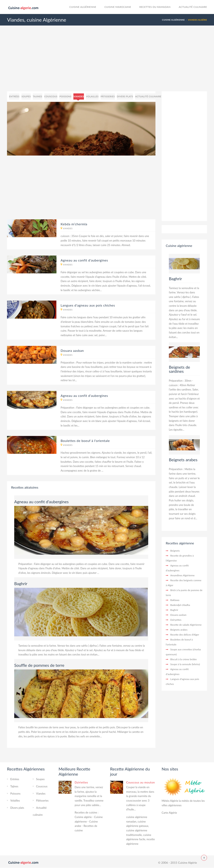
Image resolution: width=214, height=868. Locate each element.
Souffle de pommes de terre (39, 665)
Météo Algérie (170, 801)
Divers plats (125, 96)
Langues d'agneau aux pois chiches (88, 305)
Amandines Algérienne (182, 575)
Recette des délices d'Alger (185, 635)
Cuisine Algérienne (83, 7)
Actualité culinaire (193, 7)
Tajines (37, 96)
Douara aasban (72, 350)
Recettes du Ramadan (155, 7)
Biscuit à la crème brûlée (183, 659)
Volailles (92, 96)
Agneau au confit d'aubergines (84, 260)
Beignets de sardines (179, 369)
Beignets (175, 551)
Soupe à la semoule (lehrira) (185, 664)
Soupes (26, 96)
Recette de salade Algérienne (186, 625)
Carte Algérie (169, 813)
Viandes (79, 96)
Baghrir (21, 583)
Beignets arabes (183, 460)
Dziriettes (81, 782)
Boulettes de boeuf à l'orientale (85, 441)
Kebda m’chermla (74, 224)
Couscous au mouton (141, 782)
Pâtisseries (108, 96)
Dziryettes (176, 620)
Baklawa (175, 600)
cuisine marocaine (118, 7)
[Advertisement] (107, 63)
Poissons (65, 96)
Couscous (51, 96)
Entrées (14, 96)
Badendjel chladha (180, 605)
